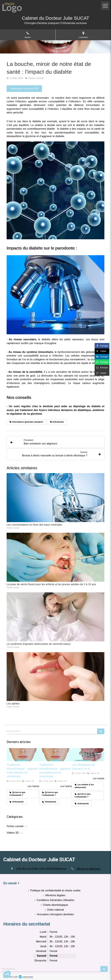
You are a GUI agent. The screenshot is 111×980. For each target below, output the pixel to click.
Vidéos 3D (13, 833)
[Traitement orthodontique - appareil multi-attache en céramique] (23, 755)
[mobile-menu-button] (105, 6)
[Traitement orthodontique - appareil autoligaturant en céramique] (55, 755)
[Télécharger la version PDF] (24, 89)
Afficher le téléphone (89, 869)
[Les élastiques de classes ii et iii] (88, 755)
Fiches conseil (15, 826)
